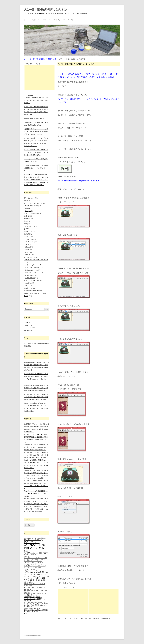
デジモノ (27, 237)
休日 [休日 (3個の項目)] (26, 582)
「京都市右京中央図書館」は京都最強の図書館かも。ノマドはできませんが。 (36, 168)
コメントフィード (30, 328)
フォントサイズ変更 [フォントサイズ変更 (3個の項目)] (42, 576)
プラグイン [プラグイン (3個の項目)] (28, 578)
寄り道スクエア (30, 275)
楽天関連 (27, 216)
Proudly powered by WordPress (32, 636)
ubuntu (27, 250)
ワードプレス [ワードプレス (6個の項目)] (39, 580)
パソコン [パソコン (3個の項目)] (43, 574)
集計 (27, 208)
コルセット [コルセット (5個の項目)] (29, 566)
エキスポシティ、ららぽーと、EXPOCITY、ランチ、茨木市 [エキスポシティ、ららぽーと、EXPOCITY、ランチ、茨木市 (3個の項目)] (33, 562)
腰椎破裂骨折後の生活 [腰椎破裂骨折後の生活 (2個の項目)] (30, 599)
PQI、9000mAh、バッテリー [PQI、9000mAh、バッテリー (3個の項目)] (33, 540)
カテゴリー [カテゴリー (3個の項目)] (28, 564)
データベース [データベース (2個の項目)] (36, 568)
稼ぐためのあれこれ (31, 206)
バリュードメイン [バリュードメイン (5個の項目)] (32, 574)
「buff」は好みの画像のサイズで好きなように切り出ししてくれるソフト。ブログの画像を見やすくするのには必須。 (88, 75)
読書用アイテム (29, 231)
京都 (25, 221)
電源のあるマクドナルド (33, 268)
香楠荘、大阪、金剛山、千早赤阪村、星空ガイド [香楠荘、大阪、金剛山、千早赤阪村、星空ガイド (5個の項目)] (36, 611)
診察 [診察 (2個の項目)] (32, 608)
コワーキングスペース (32, 265)
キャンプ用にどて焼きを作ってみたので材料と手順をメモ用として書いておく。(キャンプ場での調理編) (36, 509)
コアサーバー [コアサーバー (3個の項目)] (37, 564)
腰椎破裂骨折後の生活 (31, 291)
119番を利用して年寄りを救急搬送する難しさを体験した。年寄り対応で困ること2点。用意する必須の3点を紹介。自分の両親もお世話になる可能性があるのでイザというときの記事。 (36, 180)
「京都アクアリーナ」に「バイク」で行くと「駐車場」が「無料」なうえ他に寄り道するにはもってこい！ (36, 132)
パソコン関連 (29, 242)
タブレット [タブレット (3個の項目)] (28, 568)
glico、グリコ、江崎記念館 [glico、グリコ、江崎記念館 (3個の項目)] (37, 538)
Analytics (28, 211)
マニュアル (68, 618)
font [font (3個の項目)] (26, 538)
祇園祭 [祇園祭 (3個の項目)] (27, 597)
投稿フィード (28, 325)
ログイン (27, 323)
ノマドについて (29, 257)
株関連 (26, 201)
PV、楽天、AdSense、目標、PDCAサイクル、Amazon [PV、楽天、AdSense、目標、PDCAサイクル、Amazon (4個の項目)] (36, 554)
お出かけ (27, 219)
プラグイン (27, 286)
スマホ (27, 252)
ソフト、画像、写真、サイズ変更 (85, 618)
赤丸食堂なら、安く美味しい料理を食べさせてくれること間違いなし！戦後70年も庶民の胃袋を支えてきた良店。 (36, 397)
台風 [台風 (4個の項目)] (26, 586)
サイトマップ (35, 20)
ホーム (26, 20)
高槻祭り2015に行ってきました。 (35, 118)
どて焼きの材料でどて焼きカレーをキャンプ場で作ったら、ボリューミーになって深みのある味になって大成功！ (36, 501)
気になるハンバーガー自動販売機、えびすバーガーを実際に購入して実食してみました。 (36, 494)
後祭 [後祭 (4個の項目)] (31, 586)
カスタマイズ (28, 288)
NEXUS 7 (28, 255)
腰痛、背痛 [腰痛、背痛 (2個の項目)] (28, 601)
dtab (27, 244)
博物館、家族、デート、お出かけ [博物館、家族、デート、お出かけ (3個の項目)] (35, 584)
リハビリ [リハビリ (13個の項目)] (39, 578)
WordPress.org (29, 330)
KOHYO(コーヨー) (31, 226)
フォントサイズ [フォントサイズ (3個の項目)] (29, 576)
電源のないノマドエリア (33, 273)
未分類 (26, 296)
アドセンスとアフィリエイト (33, 203)
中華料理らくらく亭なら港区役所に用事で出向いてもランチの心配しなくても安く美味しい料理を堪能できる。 (36, 388)
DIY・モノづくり (29, 198)
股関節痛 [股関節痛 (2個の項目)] (39, 597)
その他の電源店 (30, 278)
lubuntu (27, 247)
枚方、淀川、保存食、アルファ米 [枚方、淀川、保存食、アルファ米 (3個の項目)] (35, 588)
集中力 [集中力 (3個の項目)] (37, 608)
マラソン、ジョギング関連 (32, 280)
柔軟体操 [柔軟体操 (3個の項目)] (28, 589)
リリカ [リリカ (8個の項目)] (28, 580)
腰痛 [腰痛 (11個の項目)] (41, 599)
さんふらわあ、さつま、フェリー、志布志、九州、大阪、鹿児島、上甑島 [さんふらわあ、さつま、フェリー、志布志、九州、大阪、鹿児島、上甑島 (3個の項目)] (36, 559)
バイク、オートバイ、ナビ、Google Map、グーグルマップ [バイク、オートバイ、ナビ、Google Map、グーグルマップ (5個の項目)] (36, 572)
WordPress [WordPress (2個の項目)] (27, 556)
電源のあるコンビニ (31, 270)
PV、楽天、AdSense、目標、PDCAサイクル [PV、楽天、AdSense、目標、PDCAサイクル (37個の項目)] (36, 546)
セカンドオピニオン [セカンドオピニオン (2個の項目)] (40, 566)
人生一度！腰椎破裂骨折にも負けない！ (48, 10)
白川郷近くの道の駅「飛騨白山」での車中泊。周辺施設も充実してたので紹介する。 (36, 100)
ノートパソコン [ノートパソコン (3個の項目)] (29, 569)
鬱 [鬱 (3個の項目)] (26, 613)
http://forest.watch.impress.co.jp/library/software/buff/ (78, 181)
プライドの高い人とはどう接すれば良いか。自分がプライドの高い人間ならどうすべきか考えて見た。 (36, 152)
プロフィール (46, 20)
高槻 (25, 224)
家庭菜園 (27, 234)
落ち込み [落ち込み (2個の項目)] (27, 608)
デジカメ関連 (29, 239)
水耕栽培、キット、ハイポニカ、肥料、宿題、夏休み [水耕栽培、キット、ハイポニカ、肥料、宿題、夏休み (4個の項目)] (35, 594)
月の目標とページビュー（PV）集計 (64, 20)
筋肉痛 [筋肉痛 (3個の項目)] (33, 597)
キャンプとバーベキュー (32, 213)
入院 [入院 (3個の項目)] (31, 582)
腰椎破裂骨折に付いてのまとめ (34, 293)
